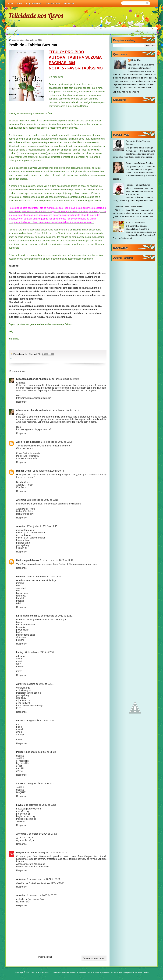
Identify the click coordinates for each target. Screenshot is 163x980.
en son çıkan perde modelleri (31, 533)
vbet (18, 586)
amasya (20, 734)
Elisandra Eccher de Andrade (32, 379)
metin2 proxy (23, 811)
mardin (20, 661)
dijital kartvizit (23, 700)
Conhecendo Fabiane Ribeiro (139, 163)
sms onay (21, 698)
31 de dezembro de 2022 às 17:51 (55, 616)
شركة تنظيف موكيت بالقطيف (30, 899)
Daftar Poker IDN (25, 514)
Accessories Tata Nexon (28, 864)
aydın (19, 659)
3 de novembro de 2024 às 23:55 (44, 879)
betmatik (21, 627)
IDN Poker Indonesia (27, 458)
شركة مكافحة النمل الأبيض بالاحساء (33, 883)
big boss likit (22, 763)
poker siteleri (23, 630)
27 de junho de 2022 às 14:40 (42, 526)
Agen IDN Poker (24, 485)
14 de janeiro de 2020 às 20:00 (57, 442)
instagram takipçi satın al (29, 693)
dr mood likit (22, 761)
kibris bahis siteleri (27, 616)
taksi (19, 603)
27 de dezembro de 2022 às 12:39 (44, 577)
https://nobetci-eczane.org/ (30, 706)
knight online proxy (26, 816)
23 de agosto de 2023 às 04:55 (40, 783)
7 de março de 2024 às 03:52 (42, 834)
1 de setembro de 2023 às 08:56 (40, 805)
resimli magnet (24, 690)
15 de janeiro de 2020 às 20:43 (48, 471)
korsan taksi (22, 593)
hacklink (21, 577)
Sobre (19, 3)
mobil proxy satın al (26, 819)
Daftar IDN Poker (25, 511)
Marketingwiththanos (28, 560)
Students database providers (83, 564)
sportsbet (21, 588)
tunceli (19, 729)
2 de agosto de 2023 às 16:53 (39, 720)
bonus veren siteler (26, 625)
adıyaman (21, 656)
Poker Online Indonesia (28, 453)
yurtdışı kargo (23, 545)
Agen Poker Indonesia (28, 442)
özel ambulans (24, 535)
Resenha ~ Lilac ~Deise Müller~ (129, 207)
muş (18, 724)
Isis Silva (29, 354)
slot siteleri (22, 637)
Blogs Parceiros (33, 3)
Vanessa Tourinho (142, 972)
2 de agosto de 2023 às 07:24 (38, 684)
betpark (20, 640)
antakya (20, 666)
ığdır (19, 664)
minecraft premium (26, 530)
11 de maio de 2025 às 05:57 (42, 895)
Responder (22, 402)
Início (10, 3)
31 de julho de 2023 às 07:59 (39, 652)
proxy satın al (23, 814)
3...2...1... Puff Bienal (135, 222)
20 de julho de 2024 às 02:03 (53, 853)
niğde (19, 727)
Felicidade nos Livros (36, 15)
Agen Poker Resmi (26, 509)
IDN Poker (21, 487)
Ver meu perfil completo (126, 92)
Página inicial (45, 957)
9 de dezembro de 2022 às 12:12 (57, 560)
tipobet (20, 622)
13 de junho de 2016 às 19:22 (64, 379)
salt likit (20, 756)
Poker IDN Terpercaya (27, 456)
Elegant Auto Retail (27, 853)
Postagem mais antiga (94, 958)
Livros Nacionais (52, 3)
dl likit (19, 766)
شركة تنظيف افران (25, 840)
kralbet (20, 632)
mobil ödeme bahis (26, 635)
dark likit (20, 768)
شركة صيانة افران (25, 838)
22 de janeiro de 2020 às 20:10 (43, 500)
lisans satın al (23, 540)
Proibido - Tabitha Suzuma (138, 185)
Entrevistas (69, 3)
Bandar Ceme (24, 471)
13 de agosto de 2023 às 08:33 (40, 752)
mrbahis (20, 583)
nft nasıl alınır (23, 543)
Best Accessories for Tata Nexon (33, 867)
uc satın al (21, 548)
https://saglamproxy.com (28, 809)
